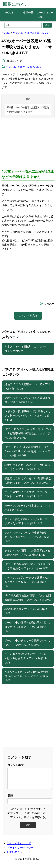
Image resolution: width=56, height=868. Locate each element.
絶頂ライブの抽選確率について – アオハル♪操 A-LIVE (27, 386)
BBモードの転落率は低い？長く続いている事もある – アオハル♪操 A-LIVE (28, 566)
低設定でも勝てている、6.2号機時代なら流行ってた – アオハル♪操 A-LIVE (28, 481)
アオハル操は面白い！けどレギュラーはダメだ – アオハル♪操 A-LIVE (27, 521)
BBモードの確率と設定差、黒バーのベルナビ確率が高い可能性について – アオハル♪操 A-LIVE (28, 433)
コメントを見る (28, 316)
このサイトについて (19, 847)
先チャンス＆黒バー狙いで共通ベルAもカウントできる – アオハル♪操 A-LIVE (27, 582)
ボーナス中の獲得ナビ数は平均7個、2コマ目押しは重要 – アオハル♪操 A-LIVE (27, 627)
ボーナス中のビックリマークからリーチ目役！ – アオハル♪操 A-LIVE (27, 494)
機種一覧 (28, 13)
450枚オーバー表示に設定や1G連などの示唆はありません (28, 110)
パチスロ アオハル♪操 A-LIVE (30, 33)
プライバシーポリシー (20, 851)
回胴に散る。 (16, 4)
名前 (10, 799)
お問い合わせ (15, 856)
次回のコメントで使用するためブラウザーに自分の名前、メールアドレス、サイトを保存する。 (28, 817)
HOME (9, 13)
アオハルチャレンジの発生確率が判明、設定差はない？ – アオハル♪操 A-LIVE (27, 537)
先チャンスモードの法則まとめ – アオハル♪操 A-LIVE (27, 508)
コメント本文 (16, 765)
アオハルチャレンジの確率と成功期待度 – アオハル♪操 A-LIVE (27, 400)
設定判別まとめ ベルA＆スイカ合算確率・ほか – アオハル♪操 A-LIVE (27, 467)
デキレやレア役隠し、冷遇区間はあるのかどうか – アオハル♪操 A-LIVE (27, 553)
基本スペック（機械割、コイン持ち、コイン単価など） (27, 349)
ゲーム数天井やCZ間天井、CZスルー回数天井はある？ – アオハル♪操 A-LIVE (27, 658)
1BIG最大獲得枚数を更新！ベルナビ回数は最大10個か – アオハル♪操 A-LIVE (28, 598)
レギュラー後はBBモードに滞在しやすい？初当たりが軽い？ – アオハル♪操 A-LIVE (28, 416)
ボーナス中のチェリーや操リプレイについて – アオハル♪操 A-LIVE (27, 643)
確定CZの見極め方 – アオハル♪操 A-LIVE (26, 611)
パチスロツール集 (45, 15)
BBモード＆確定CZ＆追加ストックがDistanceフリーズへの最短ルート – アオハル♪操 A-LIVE (27, 451)
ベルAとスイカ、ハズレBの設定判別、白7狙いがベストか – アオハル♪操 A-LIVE (28, 676)
